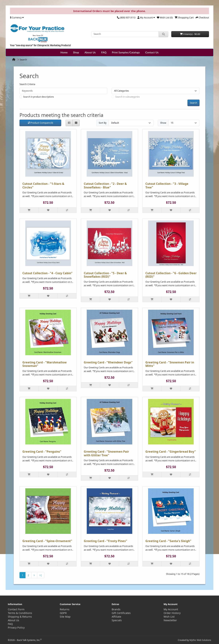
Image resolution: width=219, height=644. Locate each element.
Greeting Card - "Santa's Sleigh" (168, 541)
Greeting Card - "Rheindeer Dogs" (108, 362)
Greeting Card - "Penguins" (42, 452)
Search (23, 60)
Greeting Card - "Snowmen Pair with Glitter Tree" (106, 453)
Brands (116, 609)
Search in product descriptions (39, 97)
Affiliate (116, 617)
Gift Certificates (121, 613)
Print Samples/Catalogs (126, 52)
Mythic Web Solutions (200, 640)
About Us (90, 52)
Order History (172, 613)
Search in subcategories (128, 97)
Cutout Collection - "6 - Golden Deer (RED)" (171, 275)
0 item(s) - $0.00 (190, 34)
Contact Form (16, 609)
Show (163, 123)
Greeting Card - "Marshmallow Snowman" (45, 364)
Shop (76, 52)
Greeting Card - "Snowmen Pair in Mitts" (170, 364)
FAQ (104, 52)
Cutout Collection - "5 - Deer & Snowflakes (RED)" (105, 275)
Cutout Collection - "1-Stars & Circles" (43, 185)
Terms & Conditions (20, 613)
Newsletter (170, 620)
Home (64, 52)
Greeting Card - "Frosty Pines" (105, 541)
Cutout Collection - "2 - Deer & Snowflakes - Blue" (105, 185)
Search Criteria (27, 84)
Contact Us (152, 52)
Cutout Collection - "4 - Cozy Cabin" (47, 273)
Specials (117, 620)
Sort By (103, 123)
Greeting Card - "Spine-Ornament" (47, 541)
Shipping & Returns (20, 617)
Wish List (169, 617)
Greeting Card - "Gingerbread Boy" (171, 452)
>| (41, 575)
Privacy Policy (16, 628)
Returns (65, 609)
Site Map (65, 617)
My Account (171, 609)
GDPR (63, 613)
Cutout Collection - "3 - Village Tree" (167, 185)
